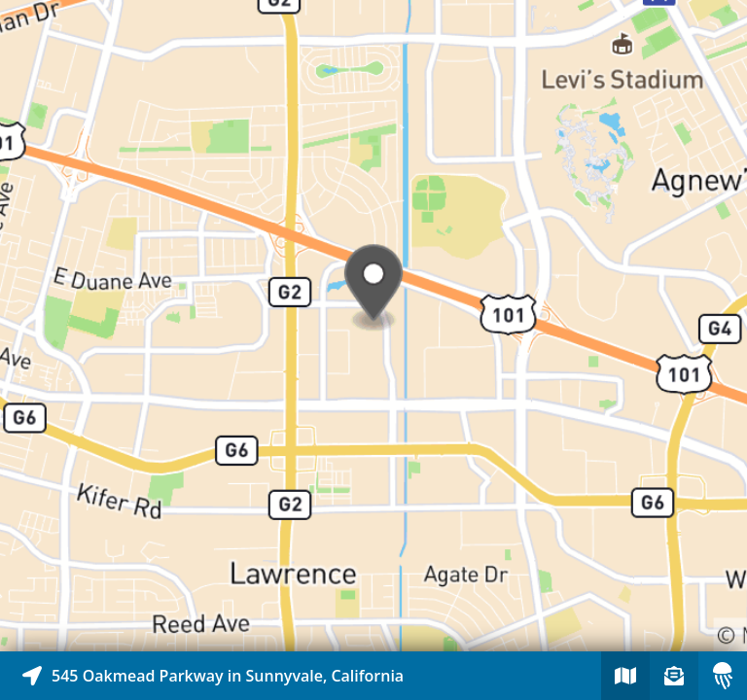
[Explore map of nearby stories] (373, 326)
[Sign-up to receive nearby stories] (674, 676)
